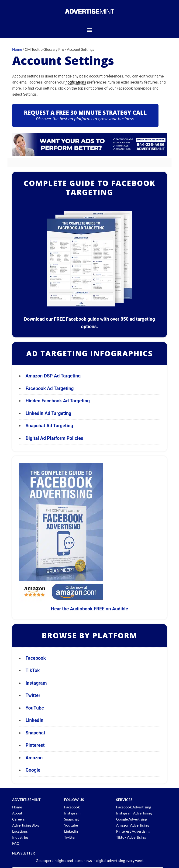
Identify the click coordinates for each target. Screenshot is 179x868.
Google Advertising (132, 819)
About (17, 813)
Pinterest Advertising (133, 831)
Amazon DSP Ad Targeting (53, 376)
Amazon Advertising (132, 825)
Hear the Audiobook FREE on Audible (90, 609)
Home (17, 807)
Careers (18, 819)
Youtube (71, 825)
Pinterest (35, 745)
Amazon (34, 758)
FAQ (16, 843)
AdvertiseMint (89, 11)
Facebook (36, 658)
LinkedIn (34, 720)
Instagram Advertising (134, 813)
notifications (76, 82)
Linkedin (71, 831)
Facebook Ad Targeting (50, 388)
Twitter (33, 695)
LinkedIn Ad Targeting (48, 413)
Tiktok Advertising (131, 837)
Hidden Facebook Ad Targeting (58, 401)
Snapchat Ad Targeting (49, 426)
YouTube (35, 708)
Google (33, 770)
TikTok (33, 670)
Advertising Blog (25, 825)
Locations (20, 831)
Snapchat (35, 733)
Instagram (36, 683)
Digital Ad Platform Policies (54, 438)
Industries (20, 837)
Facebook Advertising (134, 807)
